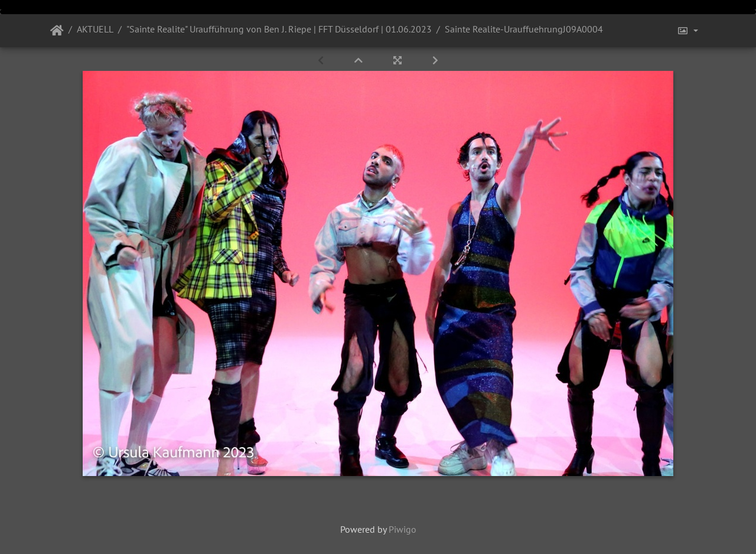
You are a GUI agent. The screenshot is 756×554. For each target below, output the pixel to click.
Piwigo (403, 529)
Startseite (57, 31)
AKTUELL (95, 29)
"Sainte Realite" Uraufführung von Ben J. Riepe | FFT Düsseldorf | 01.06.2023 (279, 29)
